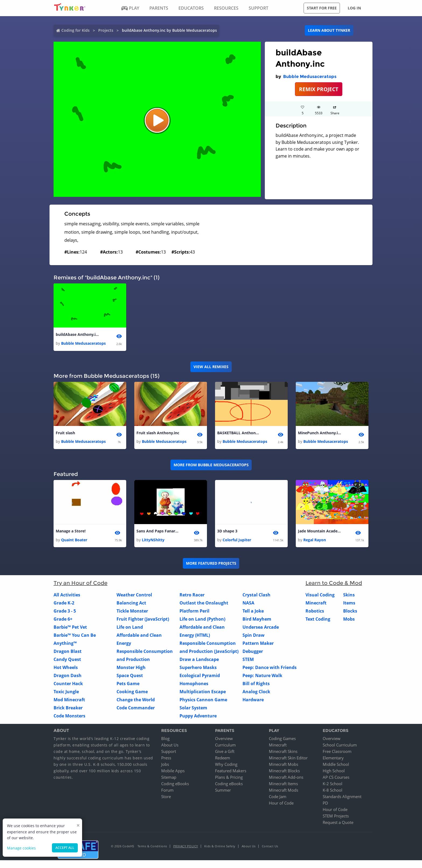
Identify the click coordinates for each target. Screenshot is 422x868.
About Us (170, 745)
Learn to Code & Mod (334, 583)
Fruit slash (65, 433)
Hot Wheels (66, 667)
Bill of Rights (256, 684)
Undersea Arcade (261, 627)
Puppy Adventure (198, 716)
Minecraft (316, 603)
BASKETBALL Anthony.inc (239, 433)
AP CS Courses (336, 777)
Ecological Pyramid (200, 675)
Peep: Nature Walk (262, 675)
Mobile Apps (173, 771)
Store (166, 797)
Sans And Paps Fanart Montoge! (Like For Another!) (158, 531)
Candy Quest (67, 659)
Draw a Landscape (199, 659)
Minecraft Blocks (284, 771)
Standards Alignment (342, 797)
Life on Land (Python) (202, 619)
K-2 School (333, 784)
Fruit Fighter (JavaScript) (143, 619)
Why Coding (226, 764)
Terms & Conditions (152, 846)
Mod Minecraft (69, 700)
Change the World (136, 700)
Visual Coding (320, 595)
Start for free (322, 8)
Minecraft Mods (284, 790)
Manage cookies (21, 848)
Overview (224, 739)
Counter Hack (68, 684)
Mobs (349, 619)
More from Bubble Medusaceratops (211, 465)
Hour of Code (281, 803)
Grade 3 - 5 (65, 611)
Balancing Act (131, 603)
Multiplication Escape (203, 692)
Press (166, 758)
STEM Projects (336, 816)
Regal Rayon (315, 540)
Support (169, 752)
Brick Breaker (68, 708)
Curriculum (225, 745)
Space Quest (130, 675)
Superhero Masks (198, 667)
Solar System (193, 708)
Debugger (253, 651)
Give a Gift (225, 752)
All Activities (67, 595)
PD (325, 803)
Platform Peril (194, 611)
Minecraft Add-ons (286, 777)
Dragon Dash (68, 675)
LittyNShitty (153, 540)
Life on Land (130, 627)
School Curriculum (340, 745)
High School (334, 771)
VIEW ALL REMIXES (211, 367)
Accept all (65, 848)
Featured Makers (231, 771)
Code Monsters (69, 716)
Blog (165, 739)
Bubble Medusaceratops (310, 77)
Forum (167, 790)
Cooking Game (132, 692)
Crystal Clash (256, 595)
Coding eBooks (175, 784)
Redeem (223, 758)
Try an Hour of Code (80, 583)
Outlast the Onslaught (204, 603)
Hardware (253, 700)
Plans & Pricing (229, 777)
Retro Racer (192, 595)
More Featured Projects (211, 563)
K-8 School (333, 790)
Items (349, 603)
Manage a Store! (71, 531)
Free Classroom (337, 752)
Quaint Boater (74, 540)
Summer (223, 790)
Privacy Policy (186, 846)
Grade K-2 (64, 603)
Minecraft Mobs (284, 764)
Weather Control (134, 595)
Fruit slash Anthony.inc (158, 433)
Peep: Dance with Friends (270, 667)
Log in (354, 8)
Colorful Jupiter (237, 540)
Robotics (315, 611)
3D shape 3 (227, 531)
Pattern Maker (258, 643)
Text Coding (318, 619)
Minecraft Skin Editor (288, 758)
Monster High (131, 667)
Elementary (333, 758)
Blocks (350, 611)
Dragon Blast (68, 651)
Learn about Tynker (329, 30)
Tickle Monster (132, 611)
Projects (106, 30)
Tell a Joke (253, 611)
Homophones (194, 684)
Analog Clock (256, 692)
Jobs (165, 764)
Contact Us (270, 846)
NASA (248, 603)
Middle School (336, 764)
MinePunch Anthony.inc (319, 433)
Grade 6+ (63, 619)
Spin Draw (254, 635)
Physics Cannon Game (203, 700)
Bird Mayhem (257, 619)
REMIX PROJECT (319, 89)
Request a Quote (338, 823)
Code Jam (278, 797)
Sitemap (169, 777)
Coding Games (282, 739)
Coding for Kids (75, 30)
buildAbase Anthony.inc (77, 334)
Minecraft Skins (283, 752)
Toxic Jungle (66, 692)
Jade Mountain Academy (319, 531)
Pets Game (128, 684)
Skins (349, 595)
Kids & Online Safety (220, 846)
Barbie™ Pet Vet (70, 627)
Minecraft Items (283, 784)
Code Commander (136, 708)
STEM (248, 659)
